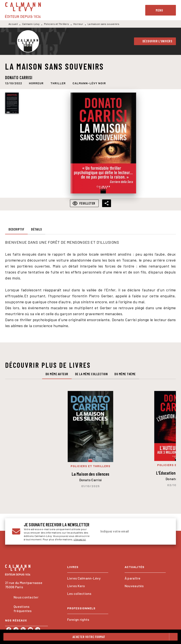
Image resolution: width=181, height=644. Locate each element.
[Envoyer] (164, 531)
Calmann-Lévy (31, 24)
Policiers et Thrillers (57, 24)
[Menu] (161, 10)
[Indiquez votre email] (128, 531)
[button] (155, 41)
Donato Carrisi (19, 77)
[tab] (16, 229)
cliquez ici (80, 539)
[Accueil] (23, 10)
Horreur (78, 24)
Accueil (13, 24)
